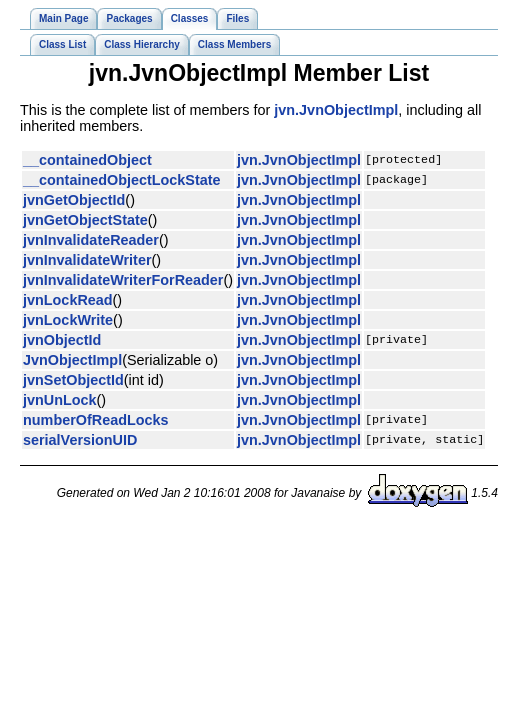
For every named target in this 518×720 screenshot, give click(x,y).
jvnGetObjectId (74, 200)
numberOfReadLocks (96, 420)
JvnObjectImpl (72, 360)
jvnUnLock (60, 400)
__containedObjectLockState (122, 180)
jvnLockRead (68, 300)
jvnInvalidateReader (91, 240)
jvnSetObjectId (73, 380)
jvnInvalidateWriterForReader (123, 280)
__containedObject (87, 160)
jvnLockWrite (68, 320)
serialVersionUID (80, 440)
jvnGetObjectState (85, 220)
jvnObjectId (62, 340)
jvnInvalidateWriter (87, 260)
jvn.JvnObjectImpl (336, 110)
